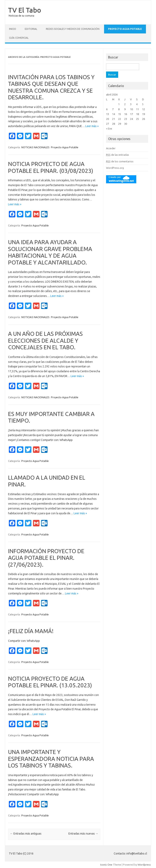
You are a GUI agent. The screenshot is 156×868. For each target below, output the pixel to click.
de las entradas (118, 155)
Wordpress (144, 865)
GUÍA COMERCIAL (19, 38)
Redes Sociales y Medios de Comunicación (73, 29)
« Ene (109, 129)
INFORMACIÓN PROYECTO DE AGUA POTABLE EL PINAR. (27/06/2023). (46, 558)
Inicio (13, 29)
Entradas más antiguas (26, 834)
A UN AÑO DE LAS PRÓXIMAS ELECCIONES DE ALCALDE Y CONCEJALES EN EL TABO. (45, 340)
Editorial (31, 29)
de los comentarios (120, 161)
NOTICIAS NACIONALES (35, 147)
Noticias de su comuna (21, 16)
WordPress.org (115, 168)
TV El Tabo (25, 10)
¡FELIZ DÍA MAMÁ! (31, 631)
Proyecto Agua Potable (125, 29)
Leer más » (92, 126)
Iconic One (106, 865)
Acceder (111, 148)
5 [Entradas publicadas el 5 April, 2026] (143, 104)
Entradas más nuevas (83, 834)
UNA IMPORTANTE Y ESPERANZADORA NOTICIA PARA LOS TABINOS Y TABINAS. (51, 759)
